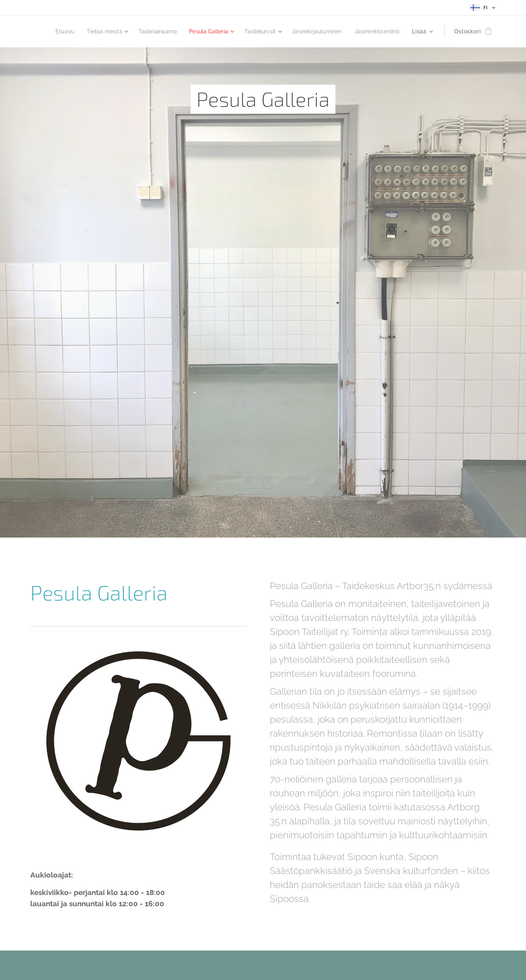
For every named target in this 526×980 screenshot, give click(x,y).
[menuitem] (104, 31)
